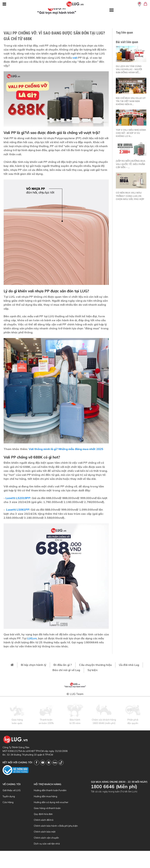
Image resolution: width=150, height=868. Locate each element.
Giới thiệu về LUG (12, 790)
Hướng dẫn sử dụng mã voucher (51, 802)
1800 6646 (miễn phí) (104, 723)
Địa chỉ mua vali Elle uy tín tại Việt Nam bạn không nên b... (131, 101)
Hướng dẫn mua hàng (45, 796)
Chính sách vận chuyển (46, 838)
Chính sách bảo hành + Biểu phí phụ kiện (56, 826)
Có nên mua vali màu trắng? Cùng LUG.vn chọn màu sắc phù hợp (130, 196)
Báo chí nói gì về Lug (66, 670)
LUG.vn (32, 638)
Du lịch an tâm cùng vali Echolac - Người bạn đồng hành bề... (129, 69)
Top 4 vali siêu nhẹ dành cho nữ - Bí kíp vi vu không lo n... (131, 133)
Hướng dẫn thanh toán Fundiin (50, 790)
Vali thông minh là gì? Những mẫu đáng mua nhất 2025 (66, 449)
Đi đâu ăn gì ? (63, 665)
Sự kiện (93, 670)
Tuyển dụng (9, 796)
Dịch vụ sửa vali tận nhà (47, 844)
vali (75, 58)
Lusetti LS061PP (18, 510)
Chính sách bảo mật (45, 832)
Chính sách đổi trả (44, 820)
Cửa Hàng (8, 802)
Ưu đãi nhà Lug (129, 665)
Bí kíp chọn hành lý (34, 665)
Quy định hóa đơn (43, 814)
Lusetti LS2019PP (18, 498)
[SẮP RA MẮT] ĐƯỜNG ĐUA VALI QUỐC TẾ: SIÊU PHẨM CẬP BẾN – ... (130, 164)
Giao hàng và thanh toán (47, 808)
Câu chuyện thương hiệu (95, 665)
